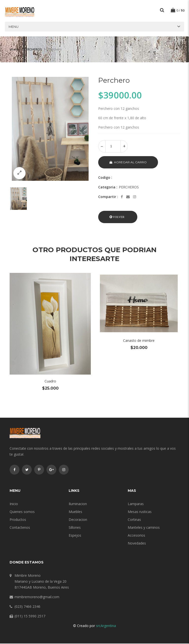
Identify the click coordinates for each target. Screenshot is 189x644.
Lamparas (136, 504)
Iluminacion (78, 504)
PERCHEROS (33, 50)
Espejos (75, 536)
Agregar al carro (128, 163)
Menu (14, 27)
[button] (118, 217)
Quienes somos (22, 512)
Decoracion (78, 520)
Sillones (75, 528)
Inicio (14, 50)
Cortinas (134, 520)
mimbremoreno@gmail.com (37, 597)
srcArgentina (106, 626)
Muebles (75, 512)
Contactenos (20, 528)
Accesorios (136, 536)
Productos (18, 520)
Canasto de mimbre (139, 341)
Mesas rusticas (140, 512)
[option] (50, 129)
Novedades (137, 544)
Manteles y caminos (144, 528)
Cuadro (50, 382)
